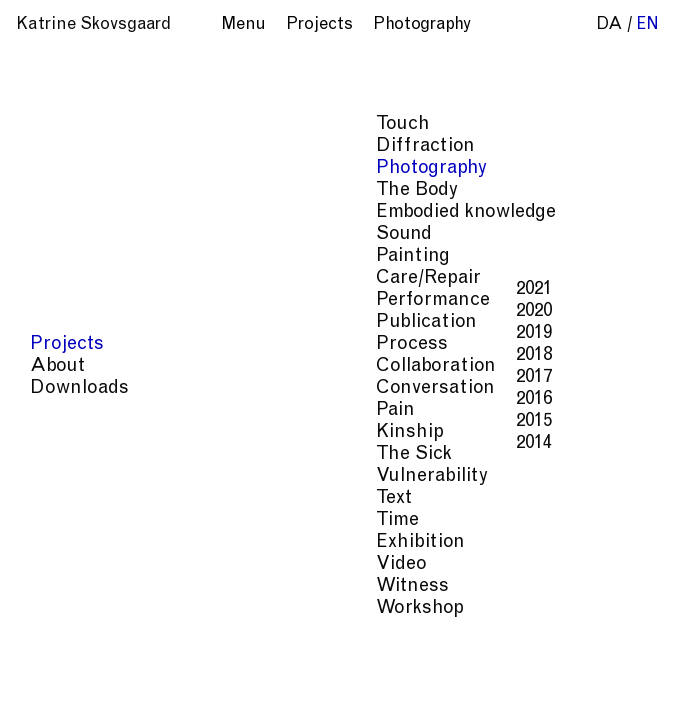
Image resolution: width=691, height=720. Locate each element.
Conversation (91, 388)
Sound (60, 234)
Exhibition (76, 542)
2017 (190, 377)
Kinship (66, 432)
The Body (73, 190)
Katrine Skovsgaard (93, 25)
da (609, 25)
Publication (82, 322)
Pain (51, 410)
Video (57, 564)
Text (50, 498)
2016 (190, 399)
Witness (68, 586)
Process (68, 344)
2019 (190, 333)
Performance (89, 300)
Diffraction (81, 146)
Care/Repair (84, 278)
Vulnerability (88, 476)
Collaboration (92, 366)
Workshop (76, 608)
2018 (190, 355)
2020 (190, 311)
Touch (59, 124)
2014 (190, 443)
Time (53, 520)
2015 (190, 421)
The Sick (70, 454)
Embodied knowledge (122, 212)
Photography (87, 168)
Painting (69, 256)
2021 (190, 289)
